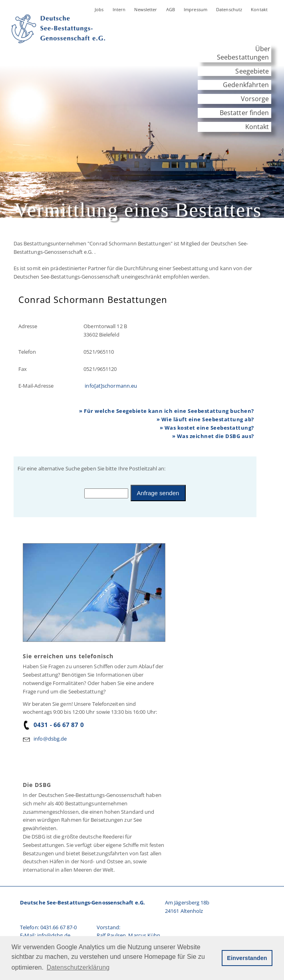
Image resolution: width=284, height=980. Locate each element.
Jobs (99, 9)
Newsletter (146, 9)
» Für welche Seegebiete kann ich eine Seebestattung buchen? (167, 411)
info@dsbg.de (50, 739)
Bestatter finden (244, 113)
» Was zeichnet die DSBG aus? (213, 436)
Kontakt (259, 9)
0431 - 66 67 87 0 (53, 725)
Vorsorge (255, 99)
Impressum (196, 9)
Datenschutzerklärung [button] (78, 967)
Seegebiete (252, 71)
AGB (171, 9)
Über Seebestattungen (244, 53)
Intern (119, 9)
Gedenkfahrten (246, 85)
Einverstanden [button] (247, 958)
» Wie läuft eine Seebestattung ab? (205, 419)
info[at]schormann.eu (110, 386)
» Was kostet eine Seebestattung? (207, 428)
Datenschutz (229, 9)
